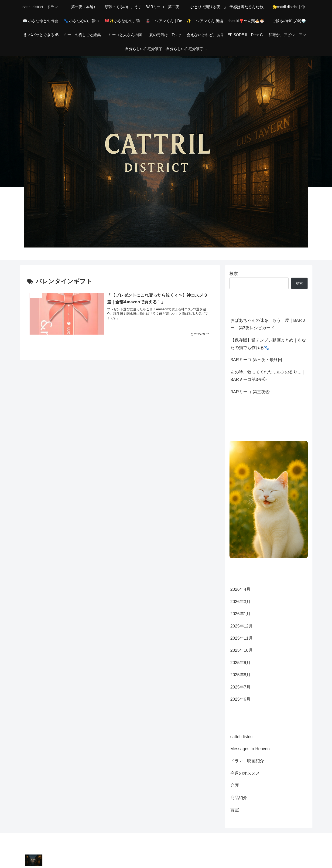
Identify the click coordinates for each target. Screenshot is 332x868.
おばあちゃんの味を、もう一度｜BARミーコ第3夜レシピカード (268, 324)
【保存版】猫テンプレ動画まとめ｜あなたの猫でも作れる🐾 (268, 344)
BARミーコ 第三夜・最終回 (256, 360)
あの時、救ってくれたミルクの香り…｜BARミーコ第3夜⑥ (268, 376)
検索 (234, 274)
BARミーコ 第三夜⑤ (250, 392)
